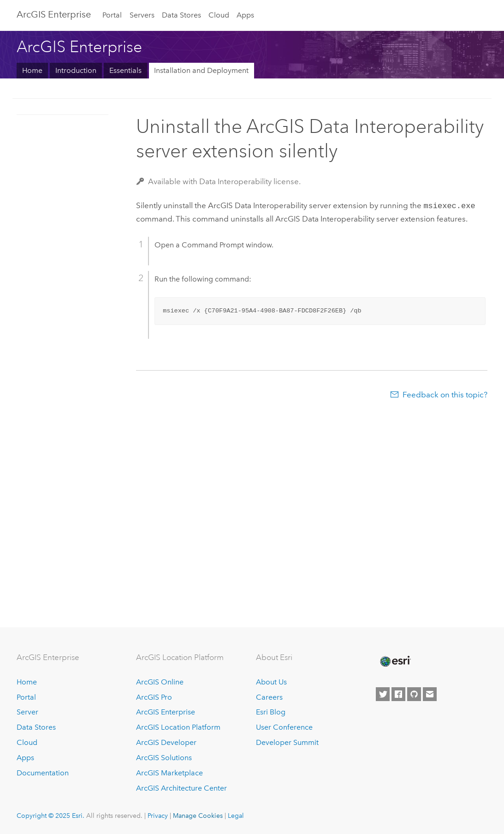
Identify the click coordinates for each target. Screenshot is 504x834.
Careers (269, 697)
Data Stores (181, 15)
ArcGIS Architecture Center (181, 788)
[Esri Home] (395, 661)
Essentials (125, 70)
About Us (271, 682)
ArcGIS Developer (166, 742)
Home (32, 70)
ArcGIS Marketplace (169, 773)
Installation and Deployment (201, 70)
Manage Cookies (198, 816)
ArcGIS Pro (154, 697)
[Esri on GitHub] (414, 694)
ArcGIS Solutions (164, 758)
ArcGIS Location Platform (178, 727)
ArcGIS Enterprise (54, 14)
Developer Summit (287, 742)
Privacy (158, 816)
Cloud (219, 15)
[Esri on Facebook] (398, 694)
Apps (245, 15)
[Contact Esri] (430, 694)
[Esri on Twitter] (383, 694)
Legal (236, 816)
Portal (112, 15)
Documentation (43, 773)
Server (27, 712)
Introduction (76, 70)
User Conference (284, 727)
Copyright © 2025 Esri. (50, 816)
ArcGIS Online (160, 682)
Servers (142, 15)
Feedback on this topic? (445, 394)
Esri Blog (271, 712)
